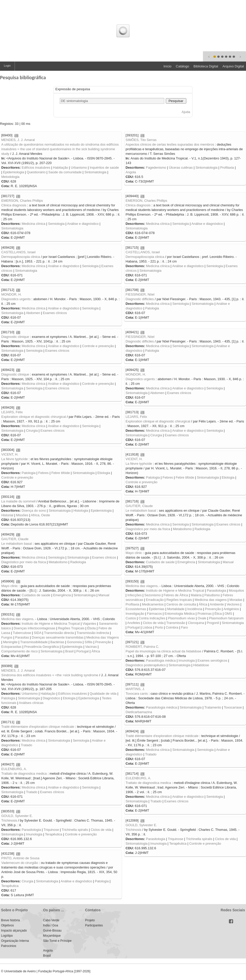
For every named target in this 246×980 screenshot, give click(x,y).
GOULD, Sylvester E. (17, 816)
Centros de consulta (181, 604)
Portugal (134, 627)
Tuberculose (22, 633)
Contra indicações (152, 618)
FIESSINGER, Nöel (140, 294)
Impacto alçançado (14, 931)
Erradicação (155, 600)
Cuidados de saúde (160, 562)
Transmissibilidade (34, 642)
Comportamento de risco (19, 651)
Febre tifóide (60, 473)
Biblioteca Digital (206, 66)
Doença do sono (34, 511)
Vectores (233, 604)
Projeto (90, 920)
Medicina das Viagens (103, 637)
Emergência (186, 562)
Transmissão (176, 623)
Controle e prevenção (98, 346)
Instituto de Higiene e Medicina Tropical (175, 590)
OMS (228, 614)
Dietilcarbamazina (139, 712)
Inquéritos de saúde (104, 168)
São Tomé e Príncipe (57, 941)
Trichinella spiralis (75, 830)
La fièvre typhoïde (14, 459)
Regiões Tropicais (71, 628)
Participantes (94, 925)
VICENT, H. (10, 454)
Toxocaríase (233, 707)
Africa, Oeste (40, 515)
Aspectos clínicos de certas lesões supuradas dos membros (170, 144)
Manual (228, 562)
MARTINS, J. (135, 689)
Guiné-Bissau (52, 931)
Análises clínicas (31, 703)
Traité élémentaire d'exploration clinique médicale (38, 727)
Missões (22, 515)
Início (167, 66)
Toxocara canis (137, 694)
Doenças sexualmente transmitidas (58, 637)
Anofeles (134, 623)
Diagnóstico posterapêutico (146, 665)
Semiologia (56, 224)
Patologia (152, 308)
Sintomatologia (95, 172)
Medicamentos (153, 604)
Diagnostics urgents (16, 299)
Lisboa (147, 627)
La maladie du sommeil (18, 501)
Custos (131, 618)
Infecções (135, 595)
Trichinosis (9, 820)
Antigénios (231, 609)
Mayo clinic (134, 553)
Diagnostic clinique (15, 337)
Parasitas (22, 637)
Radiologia (202, 529)
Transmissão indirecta (93, 633)
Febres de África (176, 595)
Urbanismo (79, 168)
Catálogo (182, 66)
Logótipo (7, 936)
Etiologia (104, 473)
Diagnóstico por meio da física (148, 529)
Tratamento (213, 707)
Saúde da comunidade (65, 172)
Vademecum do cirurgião (20, 863)
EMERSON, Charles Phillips (22, 201)
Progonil (213, 623)
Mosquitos (236, 590)
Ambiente (217, 604)
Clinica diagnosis (14, 205)
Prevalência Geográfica (41, 647)
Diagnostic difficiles (140, 299)
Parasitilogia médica (161, 660)
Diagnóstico (51, 698)
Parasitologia (216, 590)
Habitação (61, 168)
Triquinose (51, 830)
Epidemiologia (14, 172)
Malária (196, 595)
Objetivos (7, 925)
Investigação (135, 614)
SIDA (38, 633)
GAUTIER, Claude (139, 506)
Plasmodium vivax (182, 618)
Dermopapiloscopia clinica (21, 257)
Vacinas (91, 647)
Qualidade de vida (103, 694)
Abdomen (33, 313)
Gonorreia (74, 642)
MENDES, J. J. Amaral (18, 140)
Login (7, 66)
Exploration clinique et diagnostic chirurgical (34, 417)
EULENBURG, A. (14, 769)
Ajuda (186, 112)
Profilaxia (227, 168)
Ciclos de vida (153, 623)
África (203, 604)
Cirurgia (32, 431)
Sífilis (89, 642)
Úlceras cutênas (181, 168)
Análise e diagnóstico (83, 224)
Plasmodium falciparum (226, 618)
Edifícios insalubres (36, 168)
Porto (159, 627)
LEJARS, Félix (12, 412)
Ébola (91, 628)
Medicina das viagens (142, 586)
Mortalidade (176, 609)
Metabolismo (182, 529)
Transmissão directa (59, 633)
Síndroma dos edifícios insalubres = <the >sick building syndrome (50, 675)
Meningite (10, 642)
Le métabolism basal (141, 511)
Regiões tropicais (179, 600)
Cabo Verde (51, 920)
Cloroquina (196, 623)
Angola (131, 172)
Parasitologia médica (161, 707)
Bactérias (57, 642)
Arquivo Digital (233, 66)
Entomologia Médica (180, 614)
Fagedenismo (156, 168)
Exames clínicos (55, 313)
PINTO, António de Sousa (20, 858)
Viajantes (89, 624)
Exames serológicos (212, 660)
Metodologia (10, 177)
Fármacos (155, 614)
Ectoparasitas (11, 647)
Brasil (70, 651)
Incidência (195, 609)
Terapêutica (54, 834)
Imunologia (187, 660)
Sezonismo (152, 595)
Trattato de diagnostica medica (24, 774)
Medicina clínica (33, 224)
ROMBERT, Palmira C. (142, 647)
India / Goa (51, 925)
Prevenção (213, 609)
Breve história (10, 920)
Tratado (26, 745)
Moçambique (52, 936)
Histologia (81, 511)
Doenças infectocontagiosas (34, 628)
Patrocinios (9, 946)
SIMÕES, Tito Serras (141, 140)
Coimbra (172, 627)
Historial (7, 515)
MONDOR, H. (11, 294)
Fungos (7, 637)
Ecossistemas (136, 609)
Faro (184, 627)
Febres (43, 473)
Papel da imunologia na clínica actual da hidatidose (163, 651)
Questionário (36, 172)
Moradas (236, 600)
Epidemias (157, 609)
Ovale (202, 618)
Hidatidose (201, 665)
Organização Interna (15, 941)
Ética (218, 614)
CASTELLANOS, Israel (18, 252)
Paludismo (212, 595)
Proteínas (204, 614)
